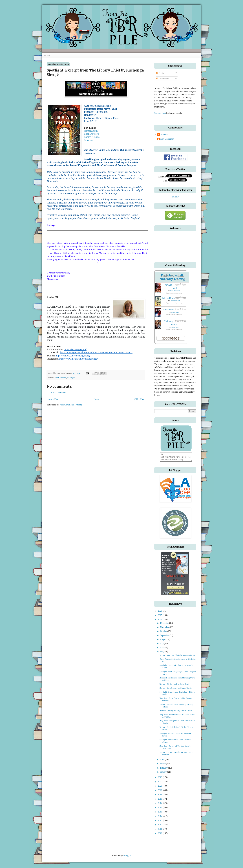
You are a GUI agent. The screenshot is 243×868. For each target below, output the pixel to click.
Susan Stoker (175, 327)
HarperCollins (91, 131)
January (164, 772)
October (164, 631)
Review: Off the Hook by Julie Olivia (174, 684)
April (163, 760)
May (162, 652)
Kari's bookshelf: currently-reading (172, 277)
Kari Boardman (167, 139)
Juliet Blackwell (175, 291)
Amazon (88, 140)
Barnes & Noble (92, 137)
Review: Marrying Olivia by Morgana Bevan (177, 655)
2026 (160, 611)
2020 (160, 790)
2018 (160, 799)
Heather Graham (175, 301)
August (163, 639)
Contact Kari (160, 113)
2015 (160, 812)
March (163, 764)
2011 (160, 829)
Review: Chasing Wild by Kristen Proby (176, 711)
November (165, 627)
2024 (160, 620)
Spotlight (71, 378)
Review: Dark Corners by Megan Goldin (176, 688)
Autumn (164, 135)
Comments (163, 79)
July (162, 643)
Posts (160, 73)
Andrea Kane (175, 312)
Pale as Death (168, 298)
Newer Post (53, 399)
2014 (160, 816)
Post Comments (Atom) (71, 405)
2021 (160, 786)
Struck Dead (168, 310)
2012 (160, 825)
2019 (160, 794)
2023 (160, 777)
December (165, 623)
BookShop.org (91, 134)
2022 (160, 782)
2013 (160, 820)
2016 (160, 807)
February (164, 768)
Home (47, 55)
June (162, 648)
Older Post (139, 399)
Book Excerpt (61, 378)
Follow (175, 197)
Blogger (127, 855)
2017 (160, 803)
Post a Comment (58, 392)
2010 (160, 833)
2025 (160, 615)
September (165, 635)
